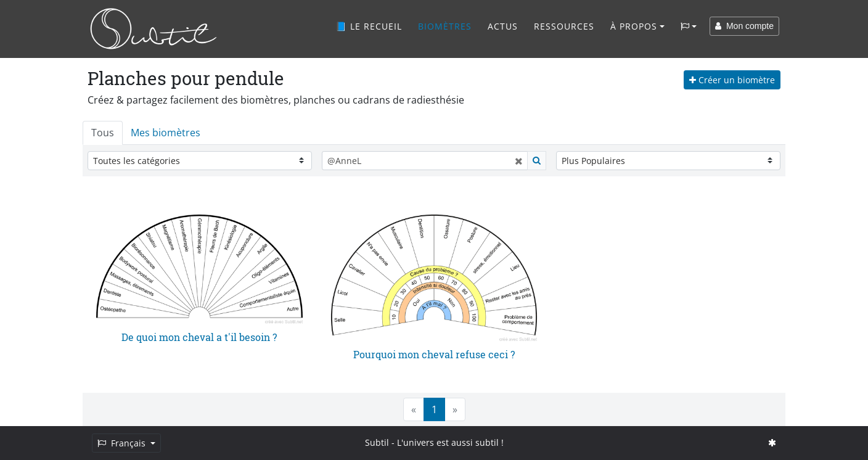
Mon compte (744, 26)
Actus (503, 26)
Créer (732, 80)
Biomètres (445, 26)
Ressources (564, 26)
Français (123, 443)
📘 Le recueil (369, 26)
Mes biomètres (166, 133)
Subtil (377, 442)
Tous (103, 133)
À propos (634, 26)
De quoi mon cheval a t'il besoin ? (199, 337)
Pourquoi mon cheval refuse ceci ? (434, 354)
